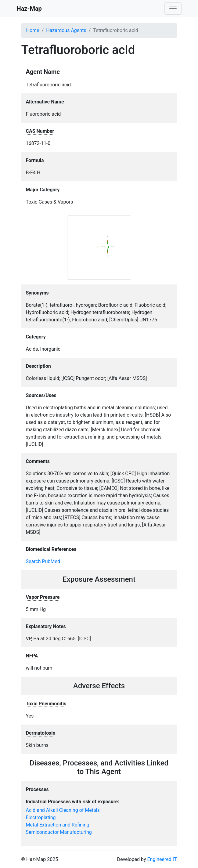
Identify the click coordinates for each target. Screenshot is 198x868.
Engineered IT (162, 859)
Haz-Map (29, 9)
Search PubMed (43, 561)
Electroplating (41, 817)
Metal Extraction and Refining (58, 825)
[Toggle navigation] (173, 9)
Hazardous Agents (66, 30)
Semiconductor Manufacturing (59, 832)
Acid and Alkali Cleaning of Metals (63, 810)
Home (33, 30)
